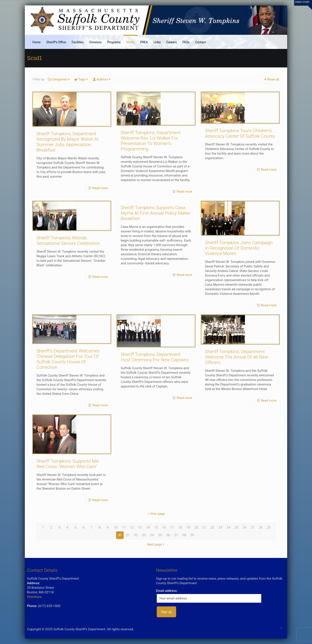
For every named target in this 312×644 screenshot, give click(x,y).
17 (172, 527)
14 (148, 527)
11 (124, 527)
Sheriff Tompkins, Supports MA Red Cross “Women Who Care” (68, 464)
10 (116, 527)
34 (152, 535)
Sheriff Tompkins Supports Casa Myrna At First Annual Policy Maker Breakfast (156, 213)
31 (128, 535)
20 (196, 527)
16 (164, 527)
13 (140, 527)
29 (269, 527)
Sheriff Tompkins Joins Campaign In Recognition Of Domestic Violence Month (239, 248)
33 (144, 535)
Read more (100, 188)
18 (180, 527)
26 (245, 527)
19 (188, 527)
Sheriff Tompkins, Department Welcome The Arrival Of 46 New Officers (237, 357)
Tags (82, 79)
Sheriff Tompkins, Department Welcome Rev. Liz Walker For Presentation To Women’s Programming (151, 141)
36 (168, 535)
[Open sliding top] (307, 5)
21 (204, 527)
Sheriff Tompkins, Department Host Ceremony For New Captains (155, 357)
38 (184, 535)
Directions (34, 597)
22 (212, 527)
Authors (102, 79)
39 (192, 535)
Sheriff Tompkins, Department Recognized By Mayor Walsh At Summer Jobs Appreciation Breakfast (68, 142)
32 (136, 535)
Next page (156, 544)
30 (120, 535)
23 (220, 527)
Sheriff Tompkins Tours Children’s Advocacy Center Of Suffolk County (240, 133)
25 (237, 527)
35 (160, 535)
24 (229, 527)
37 (176, 535)
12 (132, 527)
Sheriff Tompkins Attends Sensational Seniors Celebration (68, 241)
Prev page (156, 514)
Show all (271, 79)
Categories (59, 79)
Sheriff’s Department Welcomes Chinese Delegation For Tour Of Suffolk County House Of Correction (68, 359)
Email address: (167, 591)
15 (156, 527)
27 (253, 527)
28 (261, 527)
